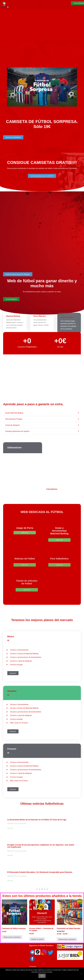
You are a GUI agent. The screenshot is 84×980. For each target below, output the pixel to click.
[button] (40, 3)
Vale (42, 976)
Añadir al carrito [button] (37, 939)
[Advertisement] (42, 25)
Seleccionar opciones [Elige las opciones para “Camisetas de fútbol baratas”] (67, 939)
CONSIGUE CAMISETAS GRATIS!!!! (42, 162)
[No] (81, 974)
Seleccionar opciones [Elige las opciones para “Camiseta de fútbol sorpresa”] (12, 937)
